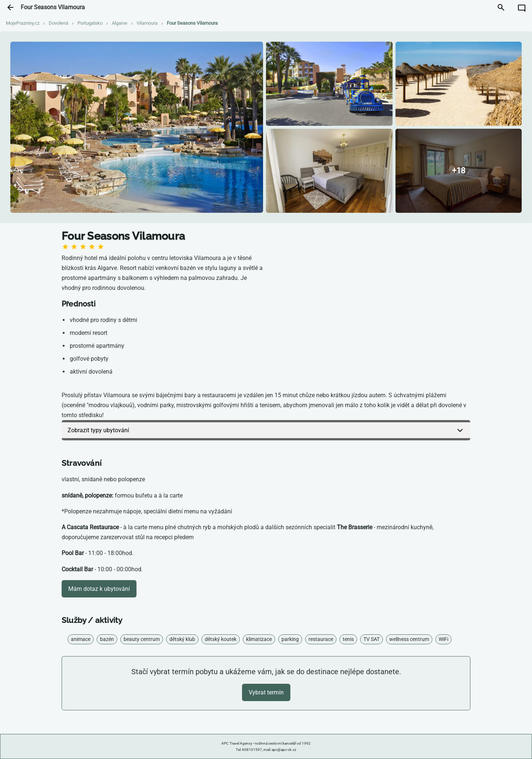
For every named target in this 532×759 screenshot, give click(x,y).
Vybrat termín (266, 692)
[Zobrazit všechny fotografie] (459, 171)
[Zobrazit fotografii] (137, 127)
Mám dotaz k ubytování (99, 589)
